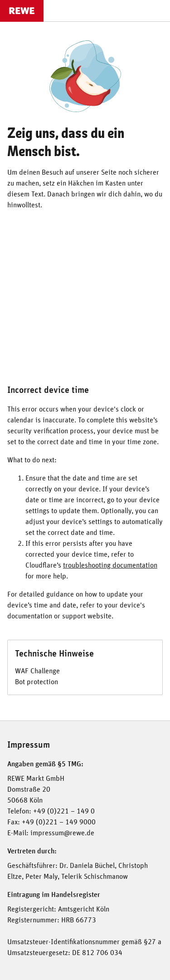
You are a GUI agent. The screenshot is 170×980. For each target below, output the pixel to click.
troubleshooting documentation (110, 565)
